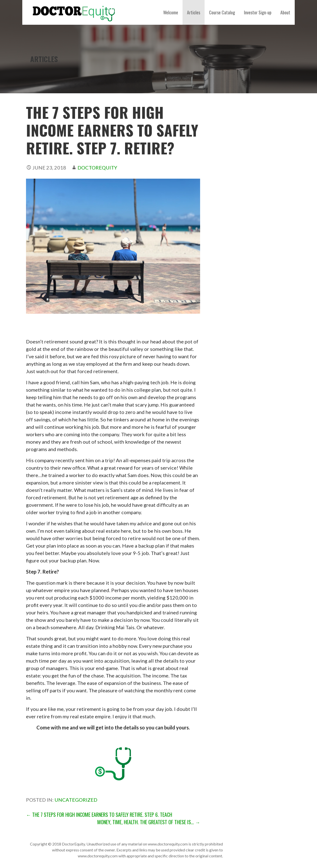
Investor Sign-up (258, 12)
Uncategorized (76, 800)
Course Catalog (222, 12)
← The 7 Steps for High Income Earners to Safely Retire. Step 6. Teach (99, 815)
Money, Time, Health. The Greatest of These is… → (149, 822)
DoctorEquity (97, 168)
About (285, 12)
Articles (194, 12)
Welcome (171, 12)
